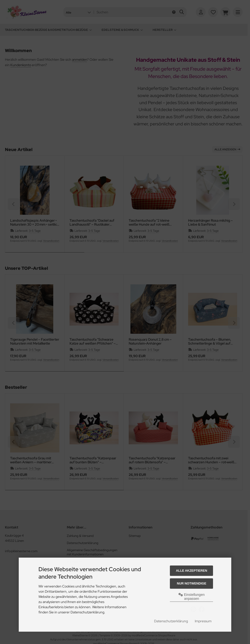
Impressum (203, 621)
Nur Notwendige (191, 583)
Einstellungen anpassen (192, 597)
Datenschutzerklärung (171, 621)
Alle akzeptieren (192, 571)
